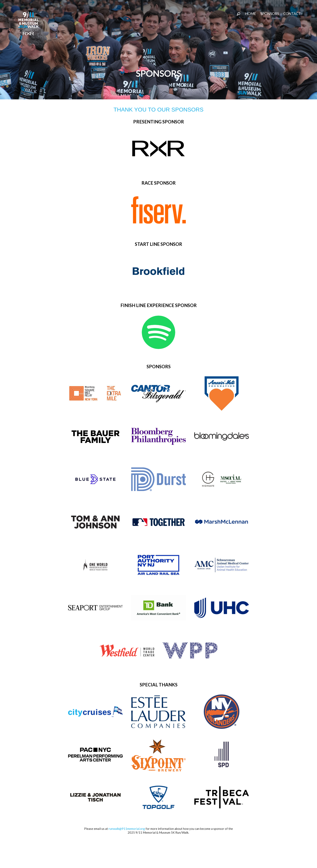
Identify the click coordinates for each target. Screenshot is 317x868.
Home (250, 14)
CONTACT (292, 14)
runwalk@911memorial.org (127, 829)
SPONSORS (270, 14)
